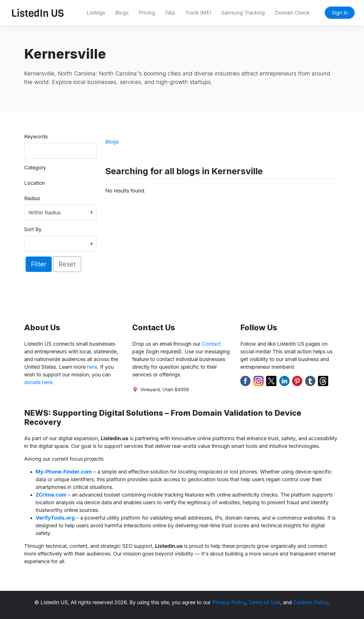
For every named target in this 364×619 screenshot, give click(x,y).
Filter (39, 264)
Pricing (147, 13)
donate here (38, 382)
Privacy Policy (229, 602)
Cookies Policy (311, 602)
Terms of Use (264, 602)
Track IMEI (198, 13)
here (92, 367)
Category (35, 168)
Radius (32, 198)
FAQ (170, 13)
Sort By (33, 229)
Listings (96, 13)
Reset (67, 264)
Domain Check (292, 13)
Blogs (122, 13)
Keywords (36, 137)
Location (35, 183)
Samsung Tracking (243, 13)
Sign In (340, 13)
